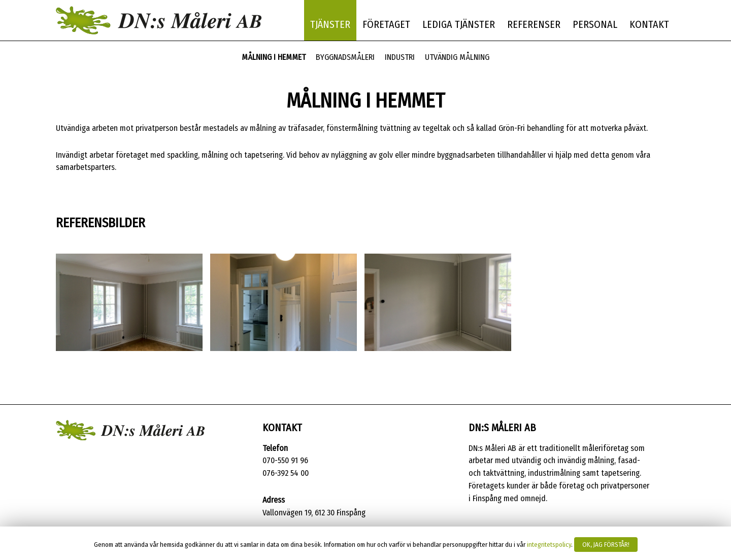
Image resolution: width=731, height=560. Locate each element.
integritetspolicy (549, 545)
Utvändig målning (457, 57)
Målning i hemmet (274, 57)
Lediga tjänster (459, 24)
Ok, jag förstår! (606, 545)
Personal (595, 24)
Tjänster (330, 24)
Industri (400, 57)
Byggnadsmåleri (345, 57)
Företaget (386, 24)
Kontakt (649, 24)
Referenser (534, 24)
